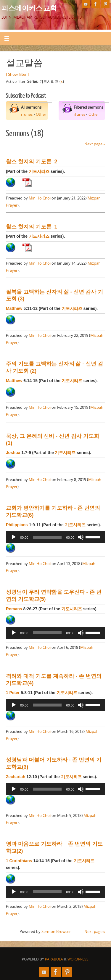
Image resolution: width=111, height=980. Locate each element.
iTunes (27, 114)
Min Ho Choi (40, 198)
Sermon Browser (56, 932)
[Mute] (81, 537)
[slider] (47, 537)
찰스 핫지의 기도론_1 (32, 227)
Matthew (14, 308)
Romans (14, 609)
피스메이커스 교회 (29, 8)
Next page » (95, 144)
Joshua (13, 453)
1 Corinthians (19, 861)
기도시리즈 (39, 171)
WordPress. (78, 959)
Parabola (54, 959)
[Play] (14, 537)
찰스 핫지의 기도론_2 (32, 162)
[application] (55, 537)
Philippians (17, 525)
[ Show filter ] (17, 74)
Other (41, 114)
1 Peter (13, 693)
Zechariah (16, 777)
